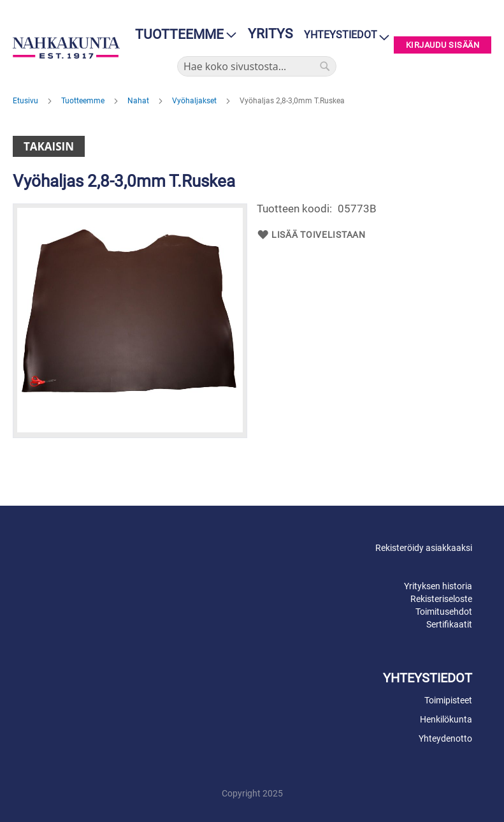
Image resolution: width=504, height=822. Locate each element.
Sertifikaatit (449, 624)
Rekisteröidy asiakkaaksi (424, 548)
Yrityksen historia (438, 586)
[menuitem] (182, 35)
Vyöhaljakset (195, 101)
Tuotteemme (84, 101)
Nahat (139, 101)
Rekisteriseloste (441, 599)
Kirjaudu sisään (443, 45)
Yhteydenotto (445, 738)
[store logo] (66, 48)
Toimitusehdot (444, 612)
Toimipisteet (448, 700)
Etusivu (26, 101)
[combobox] (257, 66)
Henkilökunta (446, 719)
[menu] (182, 35)
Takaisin (49, 146)
